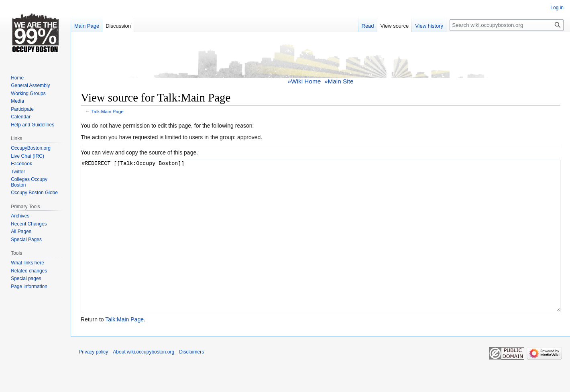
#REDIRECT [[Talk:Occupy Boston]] (321, 251)
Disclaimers (191, 382)
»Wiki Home (304, 81)
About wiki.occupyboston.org (144, 382)
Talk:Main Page (108, 111)
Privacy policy (93, 382)
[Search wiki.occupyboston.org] (507, 25)
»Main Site (339, 81)
